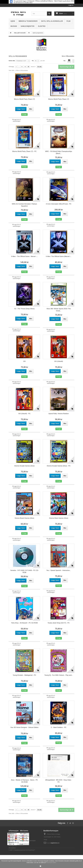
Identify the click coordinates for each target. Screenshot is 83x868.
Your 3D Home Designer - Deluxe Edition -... (24, 728)
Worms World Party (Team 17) (24, 99)
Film (68, 21)
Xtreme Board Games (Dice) (24, 518)
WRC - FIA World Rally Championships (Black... (59, 152)
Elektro (42, 26)
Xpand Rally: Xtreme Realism (59, 414)
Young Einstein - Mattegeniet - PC (24, 675)
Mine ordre (23, 834)
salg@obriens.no (55, 843)
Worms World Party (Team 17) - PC (24, 151)
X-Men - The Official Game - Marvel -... (24, 256)
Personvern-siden (51, 863)
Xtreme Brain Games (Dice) (59, 518)
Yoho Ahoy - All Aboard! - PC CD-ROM (24, 623)
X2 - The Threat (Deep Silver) (24, 309)
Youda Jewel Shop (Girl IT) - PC (59, 623)
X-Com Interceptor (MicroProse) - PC (59, 204)
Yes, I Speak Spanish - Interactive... (59, 570)
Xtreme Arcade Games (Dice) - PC (59, 466)
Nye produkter (13, 834)
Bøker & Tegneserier (28, 21)
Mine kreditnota (24, 836)
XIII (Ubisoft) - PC (24, 414)
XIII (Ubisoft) (59, 361)
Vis (33, 61)
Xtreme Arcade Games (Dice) (24, 466)
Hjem (13, 21)
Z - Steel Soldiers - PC (59, 727)
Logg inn (71, 5)
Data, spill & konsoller (52, 21)
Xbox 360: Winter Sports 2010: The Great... (59, 310)
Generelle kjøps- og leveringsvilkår (13, 844)
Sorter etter (12, 61)
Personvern (12, 840)
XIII (24, 361)
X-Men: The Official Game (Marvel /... (59, 256)
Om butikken (12, 848)
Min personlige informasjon (28, 841)
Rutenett (69, 61)
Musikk (14, 26)
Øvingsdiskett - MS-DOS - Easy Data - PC (59, 781)
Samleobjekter (27, 26)
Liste (73, 61)
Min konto (24, 831)
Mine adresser (24, 838)
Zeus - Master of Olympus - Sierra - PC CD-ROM (24, 781)
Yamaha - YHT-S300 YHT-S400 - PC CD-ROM (24, 571)
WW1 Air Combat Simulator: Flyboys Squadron (24, 205)
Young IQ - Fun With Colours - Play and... (59, 675)
